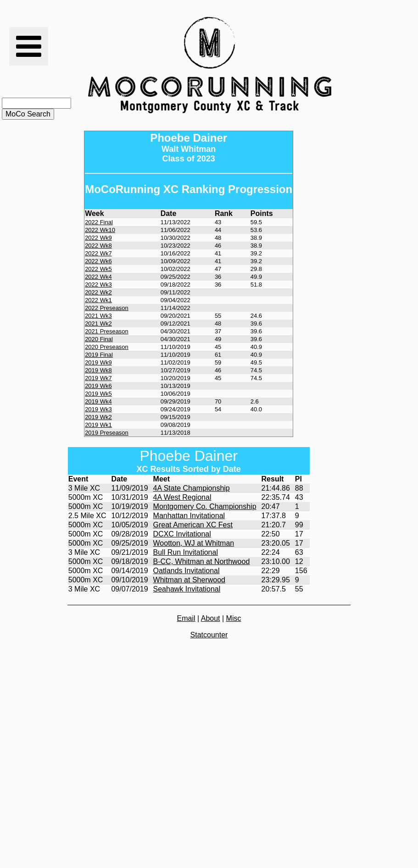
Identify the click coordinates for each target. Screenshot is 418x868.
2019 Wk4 (98, 401)
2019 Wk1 (98, 425)
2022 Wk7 (98, 253)
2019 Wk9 (98, 362)
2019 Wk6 (98, 386)
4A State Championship (192, 488)
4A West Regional (182, 497)
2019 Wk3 (98, 409)
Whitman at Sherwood (189, 580)
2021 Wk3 (98, 316)
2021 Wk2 (98, 323)
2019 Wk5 (98, 394)
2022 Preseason (107, 308)
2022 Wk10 (100, 230)
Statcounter (209, 635)
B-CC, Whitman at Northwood (202, 561)
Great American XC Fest (193, 525)
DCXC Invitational (182, 534)
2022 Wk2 (98, 292)
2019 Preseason (107, 433)
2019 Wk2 (98, 417)
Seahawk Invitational (187, 589)
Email (186, 618)
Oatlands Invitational (187, 571)
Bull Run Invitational (186, 552)
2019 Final (99, 355)
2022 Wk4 (98, 277)
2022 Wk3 (98, 285)
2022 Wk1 (98, 300)
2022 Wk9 (98, 238)
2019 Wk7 (98, 378)
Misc (234, 618)
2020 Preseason (107, 347)
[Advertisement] (383, 65)
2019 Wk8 (98, 370)
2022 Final (99, 222)
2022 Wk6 (98, 261)
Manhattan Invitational (189, 516)
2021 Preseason (107, 331)
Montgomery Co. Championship (205, 506)
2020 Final (99, 339)
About (211, 618)
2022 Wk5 (98, 269)
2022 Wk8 (98, 246)
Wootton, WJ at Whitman (194, 543)
